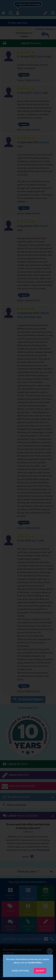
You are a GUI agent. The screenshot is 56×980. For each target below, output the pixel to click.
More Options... (21, 971)
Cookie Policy (35, 962)
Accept (40, 971)
